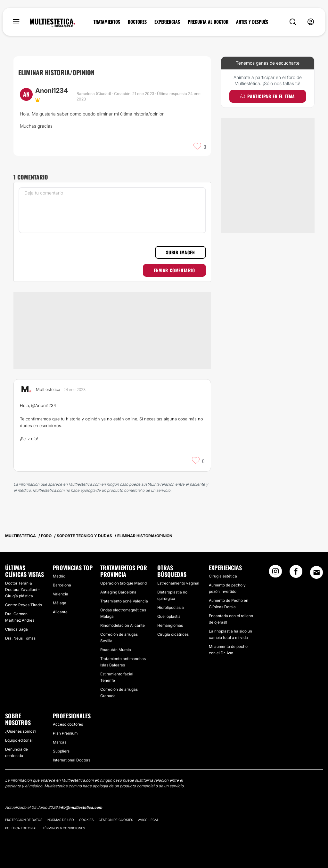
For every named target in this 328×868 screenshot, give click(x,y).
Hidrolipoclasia (171, 607)
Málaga (60, 603)
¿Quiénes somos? (21, 731)
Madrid (59, 576)
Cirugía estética (223, 576)
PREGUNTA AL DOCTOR (208, 22)
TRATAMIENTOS (107, 22)
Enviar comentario (174, 270)
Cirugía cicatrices (173, 634)
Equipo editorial (19, 740)
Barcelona (62, 585)
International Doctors (72, 760)
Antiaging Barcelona (118, 592)
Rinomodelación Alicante (123, 625)
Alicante (60, 612)
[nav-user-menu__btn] (311, 22)
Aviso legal (148, 820)
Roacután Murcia (116, 650)
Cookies (86, 820)
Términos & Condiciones (64, 828)
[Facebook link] (296, 573)
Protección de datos (24, 820)
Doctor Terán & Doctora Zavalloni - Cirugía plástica (22, 589)
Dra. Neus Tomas (20, 638)
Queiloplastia (169, 616)
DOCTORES (137, 22)
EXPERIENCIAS (167, 22)
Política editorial (21, 828)
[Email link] (316, 572)
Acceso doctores (68, 724)
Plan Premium (65, 733)
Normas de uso (61, 820)
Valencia (61, 594)
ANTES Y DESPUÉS (252, 22)
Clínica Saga (16, 629)
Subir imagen (180, 252)
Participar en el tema (268, 96)
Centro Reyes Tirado (24, 605)
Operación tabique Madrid (123, 583)
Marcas (60, 742)
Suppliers (61, 751)
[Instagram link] (275, 573)
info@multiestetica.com (80, 807)
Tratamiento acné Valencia (124, 601)
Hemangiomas (170, 625)
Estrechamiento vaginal (178, 583)
